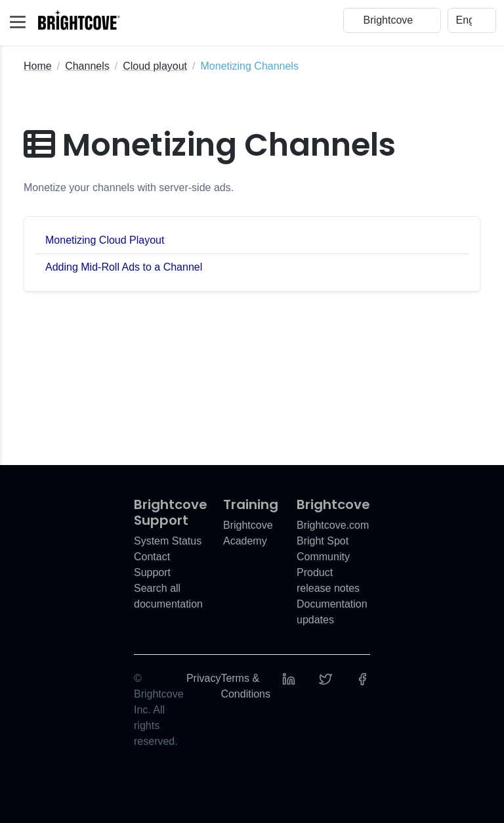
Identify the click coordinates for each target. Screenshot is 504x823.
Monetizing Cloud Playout (105, 240)
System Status (168, 541)
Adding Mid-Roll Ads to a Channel (124, 267)
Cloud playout (155, 66)
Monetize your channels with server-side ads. (129, 188)
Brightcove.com (333, 525)
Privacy (203, 678)
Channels (87, 66)
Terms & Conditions (245, 686)
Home (38, 66)
